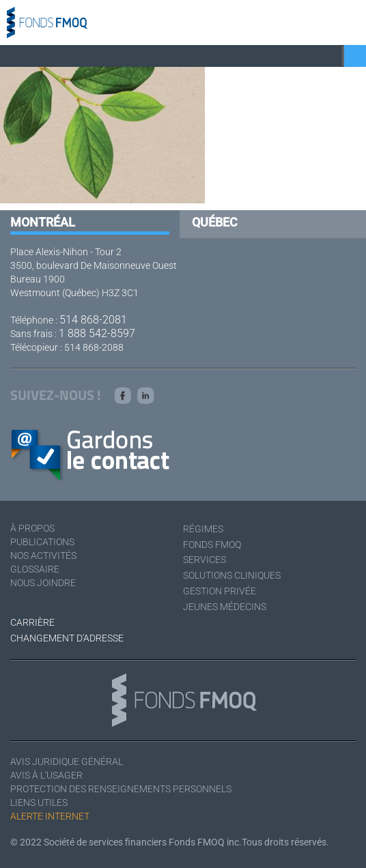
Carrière (32, 622)
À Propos (32, 528)
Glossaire (35, 569)
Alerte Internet (50, 816)
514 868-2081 (93, 320)
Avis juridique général (67, 762)
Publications (42, 542)
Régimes (203, 529)
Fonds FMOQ (212, 545)
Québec (215, 222)
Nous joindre (43, 583)
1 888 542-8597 (97, 333)
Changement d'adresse (67, 638)
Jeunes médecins (225, 607)
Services (205, 560)
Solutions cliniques (232, 575)
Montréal (43, 222)
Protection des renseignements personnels (121, 789)
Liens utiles (39, 802)
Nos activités (43, 555)
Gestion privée (220, 591)
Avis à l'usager (46, 775)
